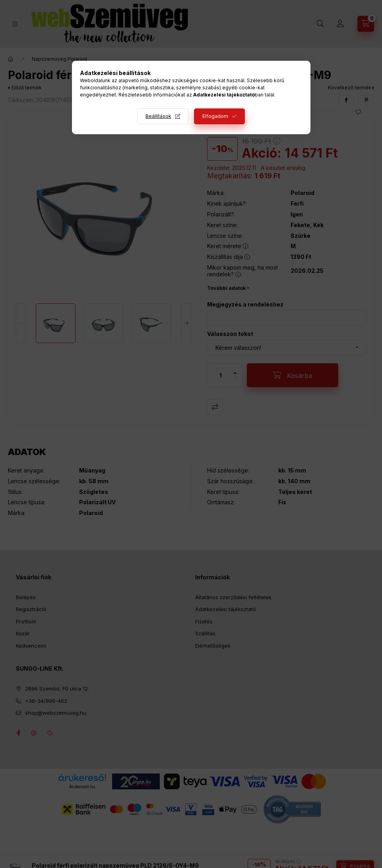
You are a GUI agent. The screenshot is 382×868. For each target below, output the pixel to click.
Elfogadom (215, 116)
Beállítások (158, 116)
